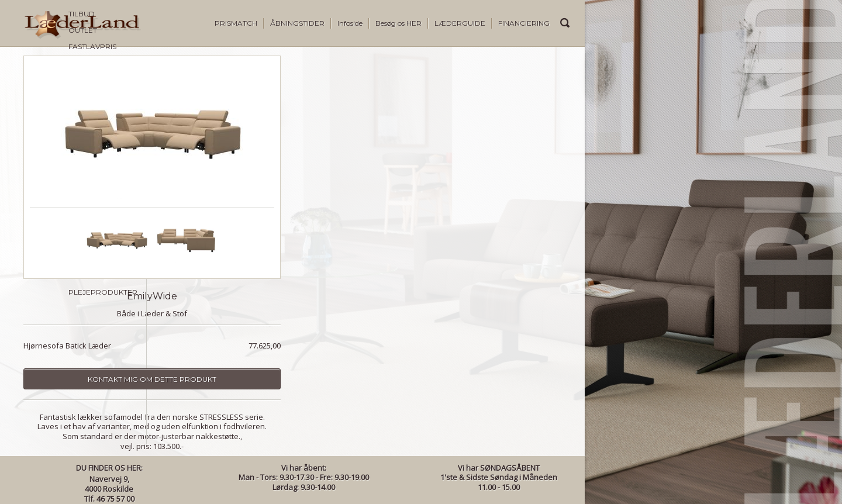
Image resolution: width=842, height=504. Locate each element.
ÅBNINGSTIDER (297, 23)
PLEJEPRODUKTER (58, 348)
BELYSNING (43, 331)
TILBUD (37, 69)
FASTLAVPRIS (47, 102)
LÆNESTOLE (46, 151)
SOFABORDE (47, 233)
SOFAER (38, 118)
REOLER (39, 249)
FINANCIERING (524, 23)
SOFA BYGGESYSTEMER (65, 135)
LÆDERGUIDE (460, 23)
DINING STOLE (49, 200)
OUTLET (38, 86)
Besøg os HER (398, 23)
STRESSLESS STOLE (58, 282)
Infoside (350, 23)
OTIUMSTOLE (47, 168)
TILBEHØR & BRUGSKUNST (70, 315)
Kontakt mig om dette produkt (292, 379)
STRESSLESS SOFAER (61, 266)
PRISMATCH (236, 23)
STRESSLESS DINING (59, 298)
